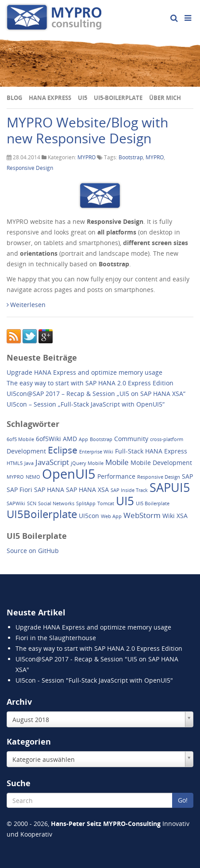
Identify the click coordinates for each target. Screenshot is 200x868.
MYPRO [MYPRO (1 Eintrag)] (15, 477)
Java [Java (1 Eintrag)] (29, 463)
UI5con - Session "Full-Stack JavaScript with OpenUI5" (94, 680)
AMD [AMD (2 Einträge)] (70, 439)
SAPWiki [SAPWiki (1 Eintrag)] (16, 503)
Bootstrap (131, 157)
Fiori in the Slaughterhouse (56, 638)
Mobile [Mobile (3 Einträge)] (117, 462)
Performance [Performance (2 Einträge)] (116, 476)
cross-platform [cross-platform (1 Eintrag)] (167, 439)
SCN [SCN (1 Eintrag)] (32, 503)
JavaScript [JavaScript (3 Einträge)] (52, 462)
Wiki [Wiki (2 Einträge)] (169, 516)
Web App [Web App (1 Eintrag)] (111, 516)
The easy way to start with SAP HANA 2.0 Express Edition (90, 383)
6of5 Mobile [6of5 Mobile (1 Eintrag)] (20, 439)
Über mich (165, 98)
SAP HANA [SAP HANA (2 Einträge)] (49, 490)
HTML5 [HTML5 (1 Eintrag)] (15, 463)
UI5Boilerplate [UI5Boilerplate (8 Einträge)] (42, 514)
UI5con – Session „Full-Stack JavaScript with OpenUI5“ (86, 404)
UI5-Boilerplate (118, 98)
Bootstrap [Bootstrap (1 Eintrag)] (101, 439)
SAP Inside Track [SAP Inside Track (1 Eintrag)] (129, 490)
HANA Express (50, 98)
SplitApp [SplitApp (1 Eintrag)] (86, 503)
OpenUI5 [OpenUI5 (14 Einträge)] (69, 474)
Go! (183, 800)
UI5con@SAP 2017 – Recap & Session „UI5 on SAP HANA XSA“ (96, 394)
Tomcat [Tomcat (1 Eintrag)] (106, 503)
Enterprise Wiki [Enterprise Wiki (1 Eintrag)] (96, 452)
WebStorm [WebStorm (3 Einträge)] (142, 515)
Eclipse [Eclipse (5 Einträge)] (63, 450)
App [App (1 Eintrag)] (83, 439)
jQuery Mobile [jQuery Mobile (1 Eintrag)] (87, 463)
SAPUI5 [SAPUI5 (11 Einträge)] (170, 487)
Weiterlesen (26, 305)
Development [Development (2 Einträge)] (26, 451)
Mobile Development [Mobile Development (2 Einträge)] (161, 463)
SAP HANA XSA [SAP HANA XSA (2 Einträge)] (87, 490)
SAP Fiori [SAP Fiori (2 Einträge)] (19, 490)
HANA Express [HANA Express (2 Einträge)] (166, 451)
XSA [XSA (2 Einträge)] (182, 516)
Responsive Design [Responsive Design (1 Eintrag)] (159, 477)
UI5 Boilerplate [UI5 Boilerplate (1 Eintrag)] (153, 503)
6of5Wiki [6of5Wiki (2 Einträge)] (48, 439)
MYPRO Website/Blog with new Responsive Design (87, 130)
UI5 (83, 98)
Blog (14, 98)
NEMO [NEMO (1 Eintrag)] (33, 477)
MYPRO (87, 157)
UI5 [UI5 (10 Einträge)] (125, 501)
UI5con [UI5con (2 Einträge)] (89, 516)
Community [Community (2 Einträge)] (131, 439)
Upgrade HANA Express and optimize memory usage (85, 372)
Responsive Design (30, 168)
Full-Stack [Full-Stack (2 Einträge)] (129, 451)
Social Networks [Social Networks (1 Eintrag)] (56, 503)
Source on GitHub (33, 551)
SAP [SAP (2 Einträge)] (187, 476)
